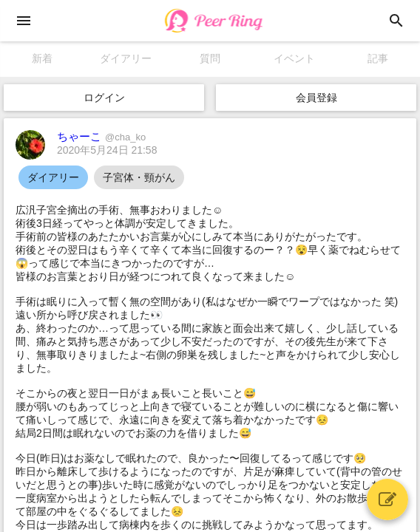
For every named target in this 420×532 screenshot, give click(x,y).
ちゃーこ (101, 136)
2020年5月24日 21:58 (107, 150)
